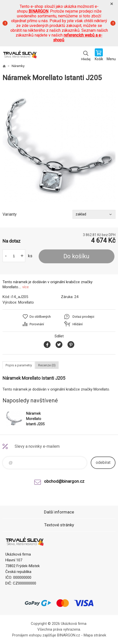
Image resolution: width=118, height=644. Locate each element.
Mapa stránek (95, 635)
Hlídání (78, 324)
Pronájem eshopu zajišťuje (34, 635)
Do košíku (76, 256)
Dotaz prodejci (83, 317)
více (26, 287)
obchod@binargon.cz (64, 481)
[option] (59, 146)
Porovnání (37, 324)
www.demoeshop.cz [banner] (20, 55)
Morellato (26, 302)
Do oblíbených (40, 317)
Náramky (18, 66)
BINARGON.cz (69, 635)
